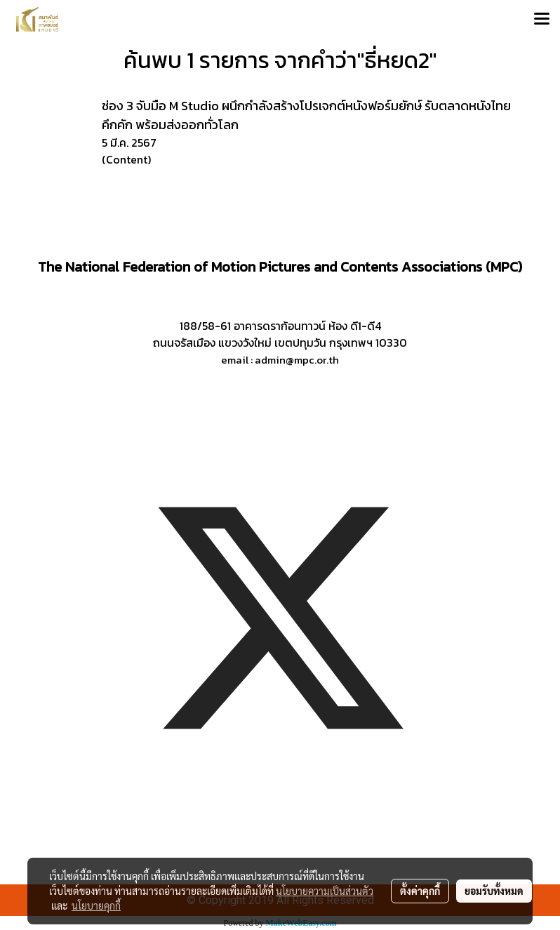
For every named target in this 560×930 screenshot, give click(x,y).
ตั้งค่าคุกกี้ (420, 891)
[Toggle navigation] (542, 20)
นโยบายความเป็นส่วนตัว (325, 891)
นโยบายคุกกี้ (96, 905)
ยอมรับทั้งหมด (494, 891)
